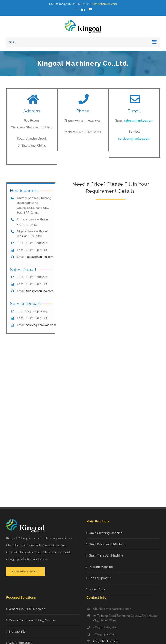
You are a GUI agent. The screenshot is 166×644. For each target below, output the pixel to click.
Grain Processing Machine (107, 544)
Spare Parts (97, 589)
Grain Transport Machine (106, 555)
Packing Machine (101, 567)
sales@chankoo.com (139, 120)
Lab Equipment (100, 578)
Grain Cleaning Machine (106, 533)
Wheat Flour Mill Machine (27, 609)
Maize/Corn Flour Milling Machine (33, 620)
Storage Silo (17, 632)
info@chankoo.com (105, 4)
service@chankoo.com (134, 139)
